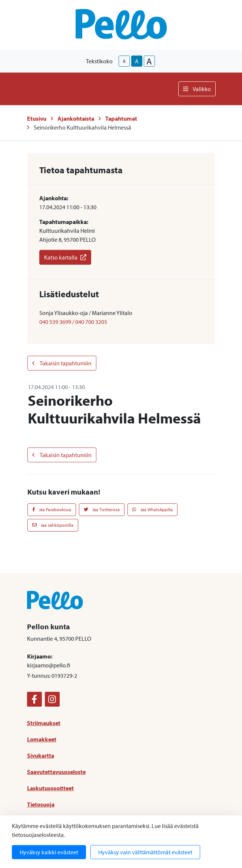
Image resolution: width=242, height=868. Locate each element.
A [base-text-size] (137, 61)
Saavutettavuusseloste (56, 772)
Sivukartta (41, 755)
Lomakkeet (42, 739)
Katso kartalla (65, 257)
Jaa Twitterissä (102, 510)
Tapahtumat (121, 118)
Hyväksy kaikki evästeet (49, 852)
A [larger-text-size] (149, 61)
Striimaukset (44, 723)
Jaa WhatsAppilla (153, 510)
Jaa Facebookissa (52, 510)
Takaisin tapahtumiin (62, 363)
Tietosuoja (41, 804)
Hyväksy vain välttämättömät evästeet (145, 852)
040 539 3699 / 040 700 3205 (73, 322)
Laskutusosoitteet (50, 788)
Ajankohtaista (76, 118)
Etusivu (37, 118)
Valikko (197, 89)
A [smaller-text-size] (124, 61)
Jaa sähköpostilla (53, 525)
